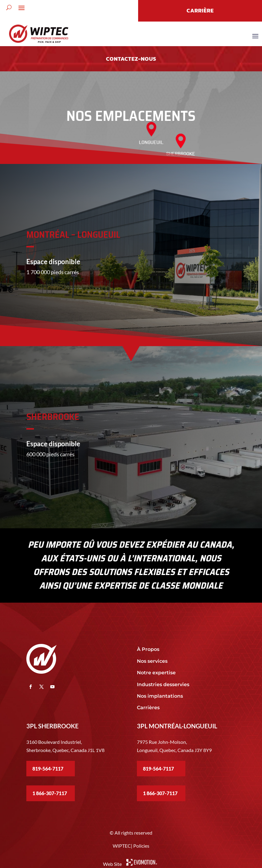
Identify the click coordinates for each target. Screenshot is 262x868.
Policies (141, 846)
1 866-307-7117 (50, 793)
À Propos (148, 649)
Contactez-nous (131, 59)
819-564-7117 (48, 769)
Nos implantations (161, 696)
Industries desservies (163, 684)
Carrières (148, 708)
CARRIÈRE (200, 10)
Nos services (152, 661)
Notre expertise (157, 673)
